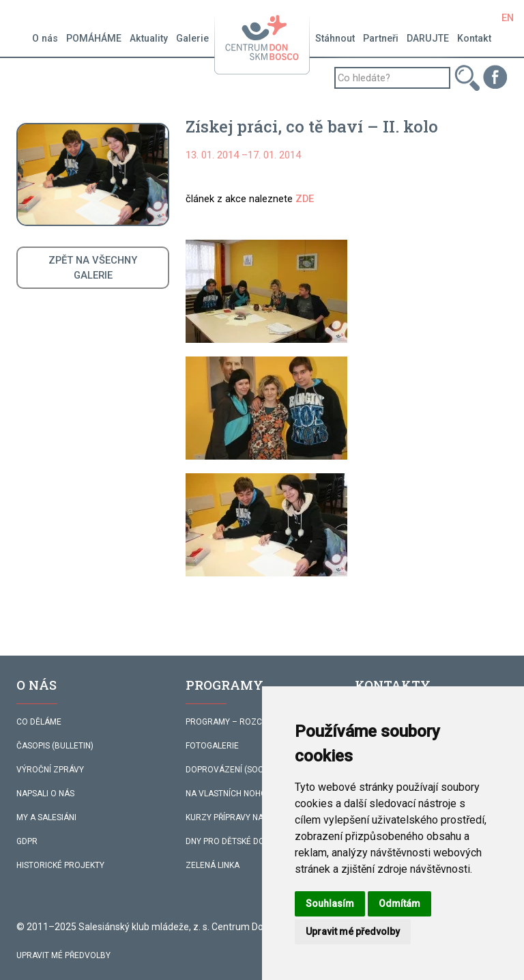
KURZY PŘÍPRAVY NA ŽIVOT (237, 817)
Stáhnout (335, 38)
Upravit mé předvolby (63, 955)
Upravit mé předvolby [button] (353, 932)
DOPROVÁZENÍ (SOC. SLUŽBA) (243, 770)
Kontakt (474, 38)
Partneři (381, 38)
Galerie (192, 38)
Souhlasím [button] (330, 904)
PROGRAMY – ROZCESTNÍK (237, 722)
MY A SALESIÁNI (46, 817)
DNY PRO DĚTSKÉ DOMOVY (237, 841)
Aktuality (149, 38)
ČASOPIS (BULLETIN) (55, 746)
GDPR (27, 841)
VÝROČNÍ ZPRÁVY (50, 770)
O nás (45, 38)
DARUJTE (428, 38)
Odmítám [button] (399, 904)
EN (508, 18)
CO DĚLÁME (39, 722)
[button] (266, 291)
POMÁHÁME (94, 38)
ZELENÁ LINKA (213, 865)
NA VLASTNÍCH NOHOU (229, 794)
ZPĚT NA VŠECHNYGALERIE (93, 268)
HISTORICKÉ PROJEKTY (60, 865)
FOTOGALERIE (212, 746)
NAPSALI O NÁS (45, 794)
